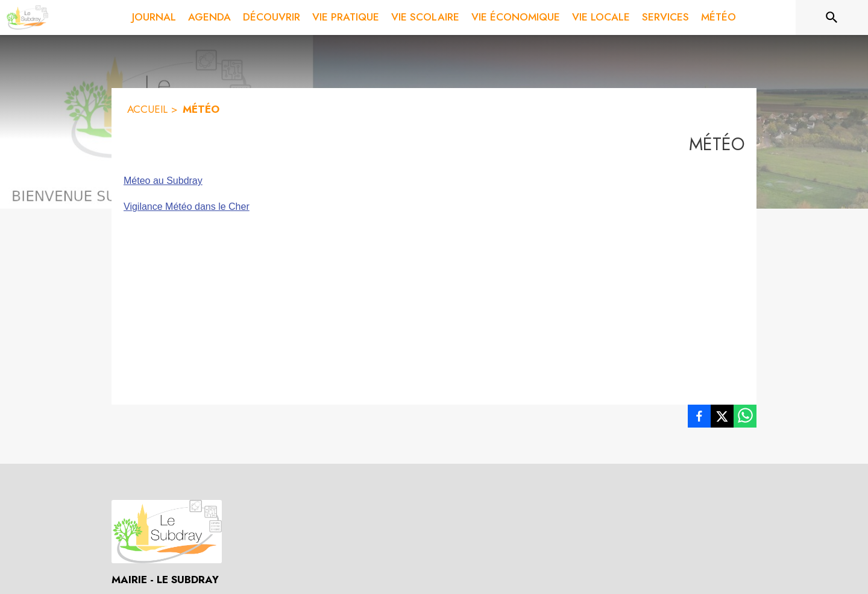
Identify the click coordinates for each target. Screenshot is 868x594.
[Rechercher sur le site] (832, 17)
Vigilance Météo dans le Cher (187, 207)
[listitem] (699, 419)
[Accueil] (27, 17)
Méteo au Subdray (163, 181)
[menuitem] (154, 17)
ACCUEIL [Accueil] (147, 109)
